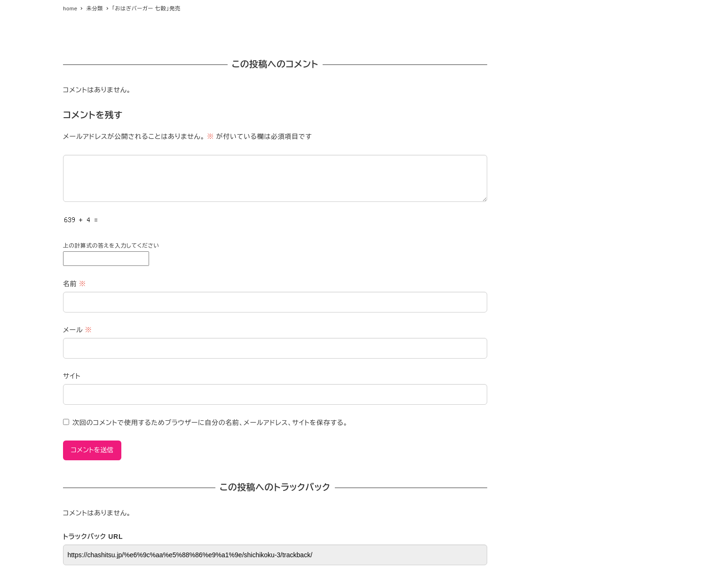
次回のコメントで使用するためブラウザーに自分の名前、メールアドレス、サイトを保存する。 (210, 423)
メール (77, 330)
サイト (72, 376)
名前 (75, 284)
